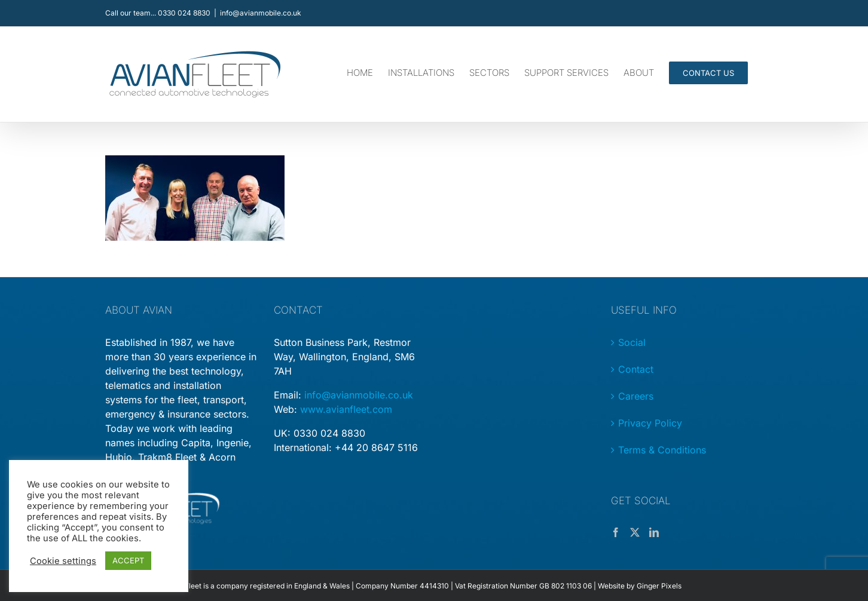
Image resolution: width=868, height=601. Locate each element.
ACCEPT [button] (128, 560)
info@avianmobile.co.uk (261, 13)
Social (632, 342)
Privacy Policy (650, 423)
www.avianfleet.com (346, 409)
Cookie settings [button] (63, 561)
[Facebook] (616, 532)
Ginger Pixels (659, 586)
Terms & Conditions (662, 450)
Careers (636, 396)
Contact (636, 369)
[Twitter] (635, 532)
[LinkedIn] (654, 532)
